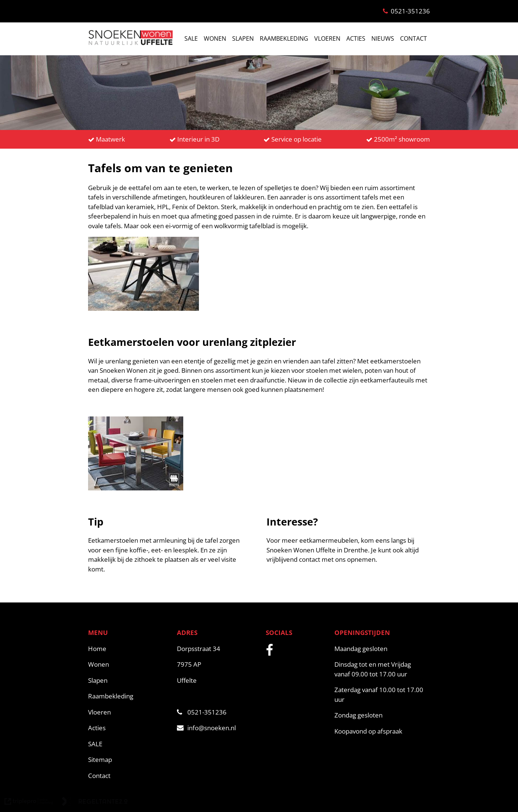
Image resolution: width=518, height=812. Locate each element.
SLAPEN (243, 38)
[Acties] (129, 728)
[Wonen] (129, 664)
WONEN (215, 38)
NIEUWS (383, 38)
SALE (191, 38)
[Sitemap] (129, 760)
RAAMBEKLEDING (284, 38)
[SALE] (129, 744)
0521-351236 (202, 712)
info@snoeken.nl (206, 728)
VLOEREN (327, 38)
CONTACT (414, 38)
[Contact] (129, 776)
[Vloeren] (129, 712)
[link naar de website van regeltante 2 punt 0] (95, 803)
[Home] (129, 649)
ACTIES (356, 38)
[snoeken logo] (130, 44)
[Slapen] (129, 681)
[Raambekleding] (129, 696)
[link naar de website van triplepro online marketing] (29, 803)
